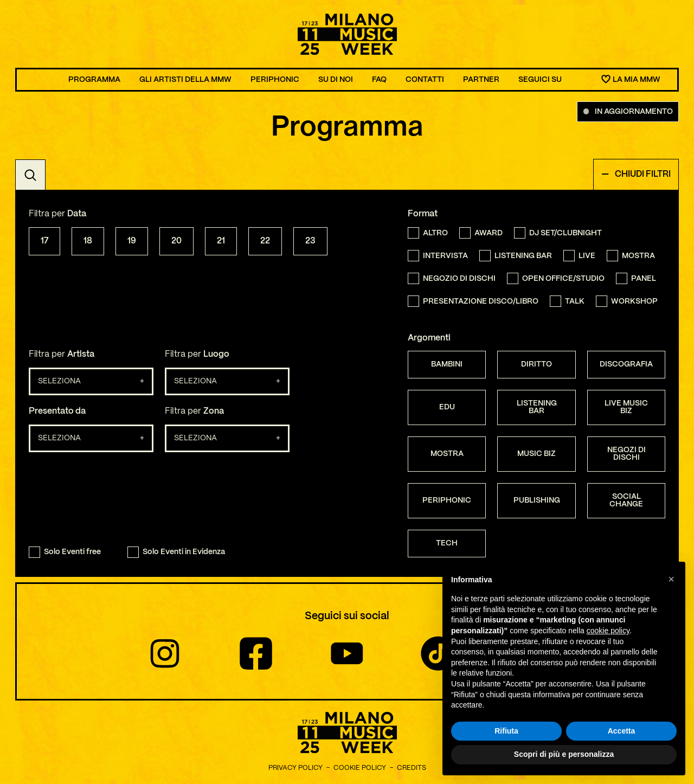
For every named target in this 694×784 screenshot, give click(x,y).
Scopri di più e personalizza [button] (564, 754)
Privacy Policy (295, 768)
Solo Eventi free (65, 552)
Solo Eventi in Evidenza (176, 552)
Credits (412, 768)
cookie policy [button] (608, 631)
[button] (671, 579)
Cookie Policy (360, 768)
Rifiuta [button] (506, 731)
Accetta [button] (622, 731)
